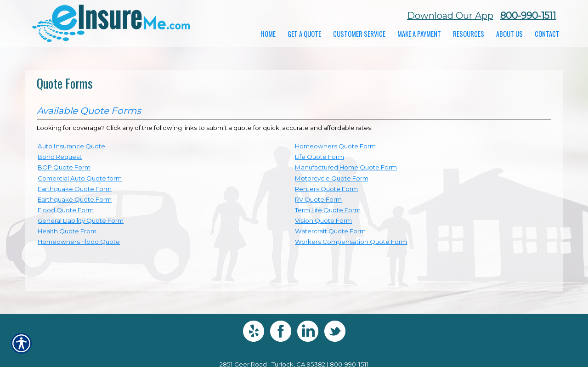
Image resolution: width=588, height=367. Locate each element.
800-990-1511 (528, 16)
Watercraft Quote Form (330, 231)
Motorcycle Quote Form (332, 178)
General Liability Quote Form (81, 220)
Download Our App (450, 16)
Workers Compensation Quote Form (351, 242)
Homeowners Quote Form (335, 146)
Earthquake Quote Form (75, 189)
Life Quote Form (319, 157)
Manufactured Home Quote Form (346, 167)
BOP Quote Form (64, 167)
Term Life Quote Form (328, 210)
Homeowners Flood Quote (79, 242)
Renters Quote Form (326, 189)
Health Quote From (67, 231)
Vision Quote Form (323, 220)
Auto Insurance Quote (71, 146)
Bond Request (60, 157)
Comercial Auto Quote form (80, 178)
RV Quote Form (318, 199)
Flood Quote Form (66, 210)
